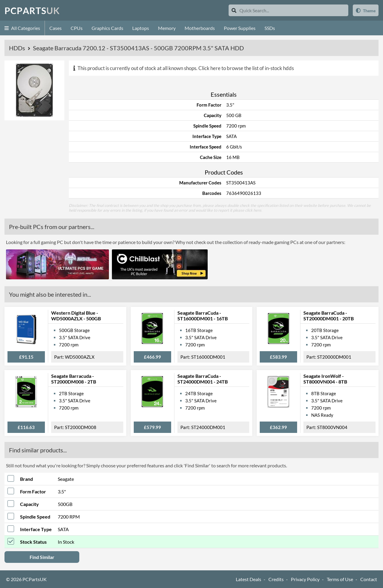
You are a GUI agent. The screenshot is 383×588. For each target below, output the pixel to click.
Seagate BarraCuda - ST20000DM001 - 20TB (329, 316)
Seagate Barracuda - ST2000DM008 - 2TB (74, 379)
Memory (167, 28)
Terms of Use (340, 579)
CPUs (77, 28)
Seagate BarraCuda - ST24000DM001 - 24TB (203, 379)
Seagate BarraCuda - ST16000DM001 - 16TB (203, 316)
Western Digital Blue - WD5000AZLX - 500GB (76, 316)
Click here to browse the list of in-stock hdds (246, 68)
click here (253, 210)
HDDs (18, 48)
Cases (56, 28)
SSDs (270, 28)
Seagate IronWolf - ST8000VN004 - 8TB (325, 379)
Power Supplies (240, 28)
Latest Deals (249, 579)
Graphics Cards (107, 28)
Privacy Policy (305, 579)
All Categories (22, 28)
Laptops (141, 28)
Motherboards (200, 28)
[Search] (234, 10)
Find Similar (42, 557)
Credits (276, 579)
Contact (369, 579)
